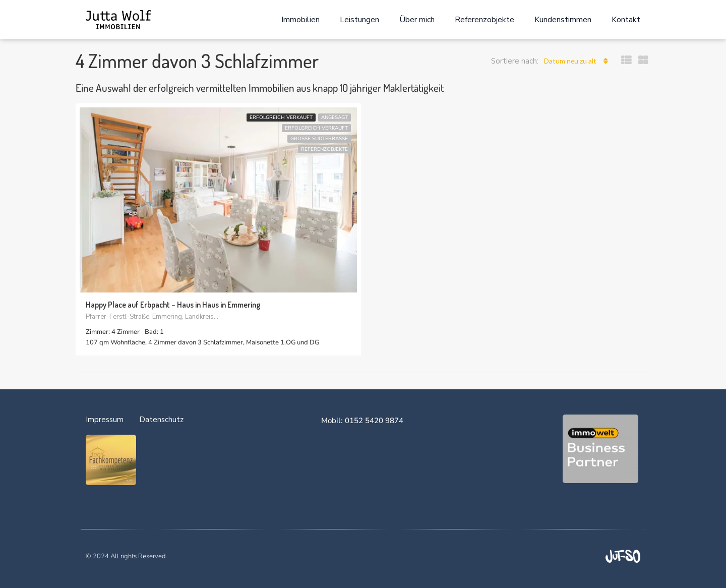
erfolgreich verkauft (281, 117)
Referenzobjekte (485, 20)
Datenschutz (161, 420)
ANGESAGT (335, 117)
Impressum (105, 420)
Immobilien (300, 20)
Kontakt (626, 20)
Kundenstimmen (563, 20)
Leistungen (359, 20)
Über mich (417, 20)
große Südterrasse (319, 139)
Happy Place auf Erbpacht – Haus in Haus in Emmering (173, 305)
